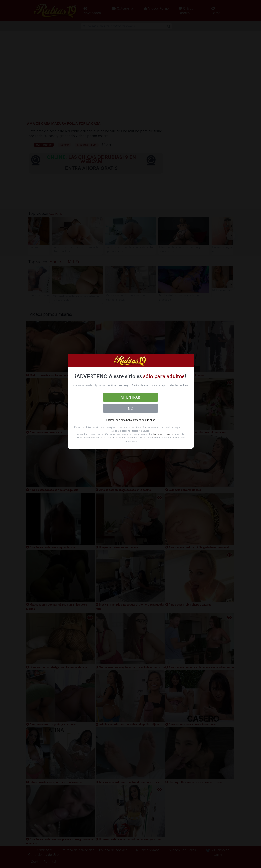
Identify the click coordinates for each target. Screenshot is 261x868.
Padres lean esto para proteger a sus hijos (130, 420)
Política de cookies (163, 434)
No (130, 408)
